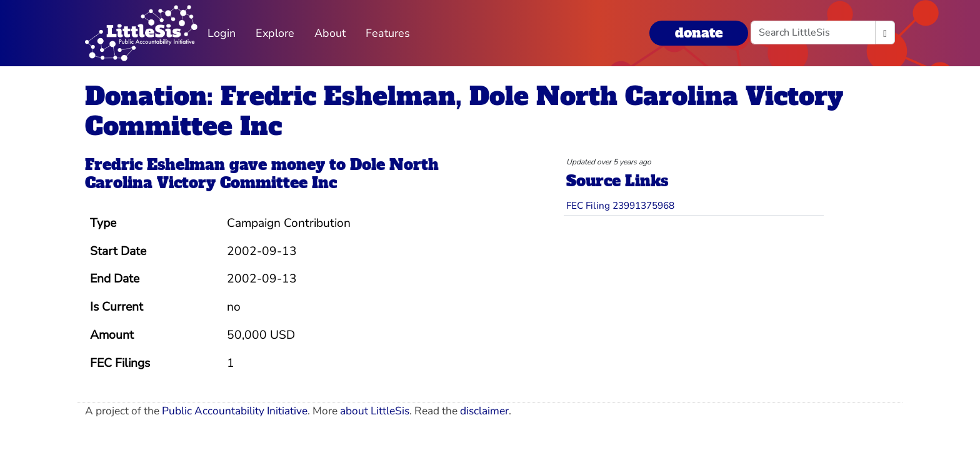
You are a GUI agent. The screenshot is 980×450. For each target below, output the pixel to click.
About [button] (330, 33)
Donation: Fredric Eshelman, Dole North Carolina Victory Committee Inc (464, 111)
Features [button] (388, 33)
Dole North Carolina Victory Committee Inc (262, 174)
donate (699, 33)
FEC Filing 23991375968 (620, 205)
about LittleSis (375, 411)
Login (222, 33)
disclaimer (484, 411)
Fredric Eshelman (155, 165)
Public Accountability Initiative (235, 411)
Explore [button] (275, 33)
